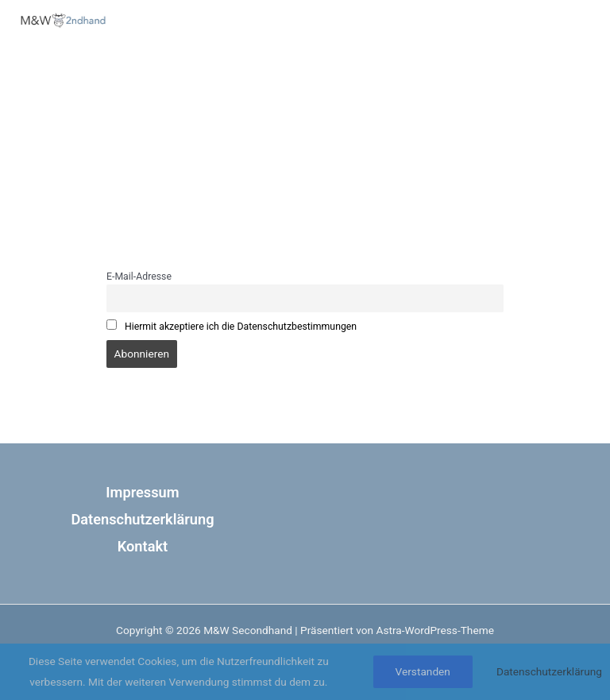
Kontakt (143, 546)
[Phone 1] (584, 84)
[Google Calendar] (523, 84)
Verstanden (423, 671)
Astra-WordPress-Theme (434, 630)
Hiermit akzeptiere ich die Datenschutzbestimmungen (241, 327)
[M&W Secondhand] (64, 20)
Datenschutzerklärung (142, 519)
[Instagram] (493, 84)
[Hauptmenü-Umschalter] (550, 32)
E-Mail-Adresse (139, 277)
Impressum (142, 492)
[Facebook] (463, 84)
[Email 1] (554, 84)
